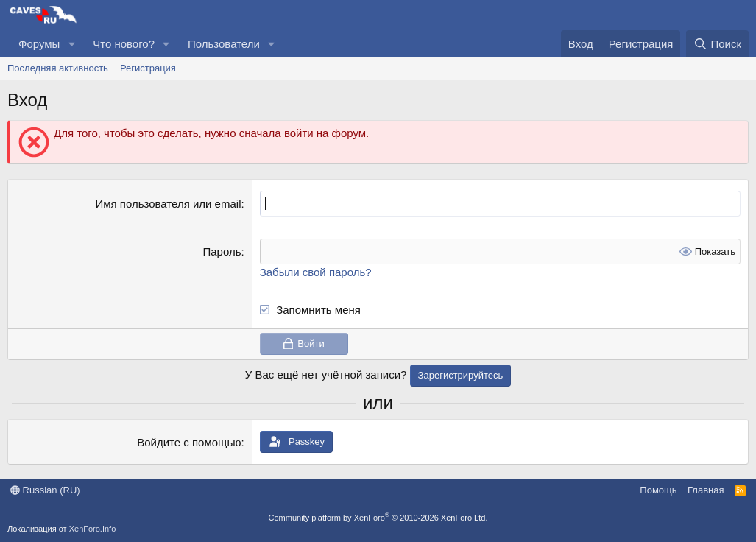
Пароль (222, 251)
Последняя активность (58, 68)
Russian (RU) (45, 490)
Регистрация (148, 68)
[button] (71, 44)
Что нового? (124, 44)
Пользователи (224, 44)
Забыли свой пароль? (316, 272)
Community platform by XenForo (378, 518)
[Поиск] (717, 44)
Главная (706, 490)
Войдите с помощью (189, 442)
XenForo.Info (93, 529)
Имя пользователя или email (168, 204)
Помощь (658, 490)
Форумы (39, 44)
